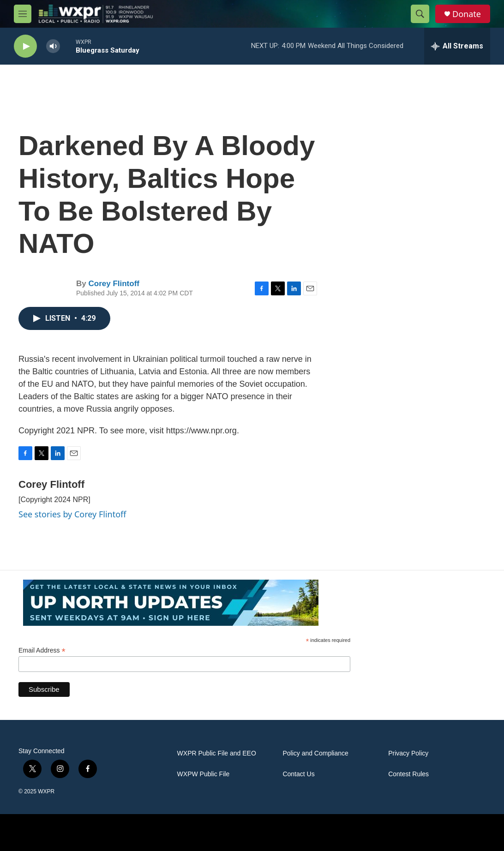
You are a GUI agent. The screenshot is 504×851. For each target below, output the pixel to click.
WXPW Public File (204, 774)
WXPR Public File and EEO (217, 753)
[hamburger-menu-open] (23, 14)
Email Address (42, 650)
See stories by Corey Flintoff (72, 514)
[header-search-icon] (420, 14)
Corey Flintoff (114, 284)
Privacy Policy (408, 753)
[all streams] (457, 46)
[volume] (53, 46)
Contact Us (298, 774)
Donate (467, 14)
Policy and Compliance (315, 753)
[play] (25, 46)
